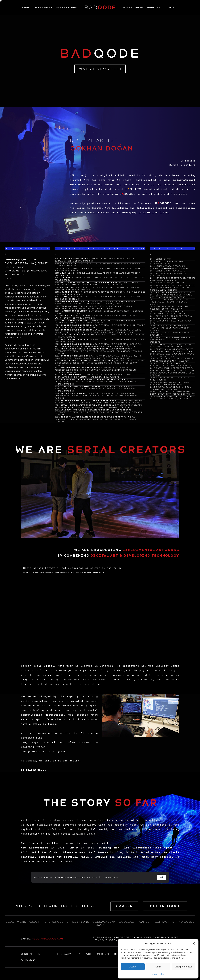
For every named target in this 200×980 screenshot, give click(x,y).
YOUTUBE (85, 954)
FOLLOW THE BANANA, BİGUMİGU (173, 292)
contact (162, 922)
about (34, 922)
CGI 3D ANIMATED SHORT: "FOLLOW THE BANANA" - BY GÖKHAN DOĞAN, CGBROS (171, 302)
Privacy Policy (158, 974)
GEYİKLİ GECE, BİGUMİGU (170, 283)
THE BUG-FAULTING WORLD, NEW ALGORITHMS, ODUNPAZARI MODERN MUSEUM (170, 328)
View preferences (184, 967)
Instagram (65, 954)
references (53, 922)
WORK (21, 922)
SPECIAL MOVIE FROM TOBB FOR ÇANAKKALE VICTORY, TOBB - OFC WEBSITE (170, 340)
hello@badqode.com (47, 939)
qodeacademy (104, 922)
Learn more (111, 877)
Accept (133, 967)
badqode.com (126, 937)
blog (10, 922)
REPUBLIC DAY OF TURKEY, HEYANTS (175, 285)
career (145, 922)
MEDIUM (103, 954)
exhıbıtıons (78, 922)
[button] (194, 943)
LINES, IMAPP (163, 259)
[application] (100, 610)
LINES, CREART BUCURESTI (170, 271)
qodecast (128, 922)
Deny (158, 967)
